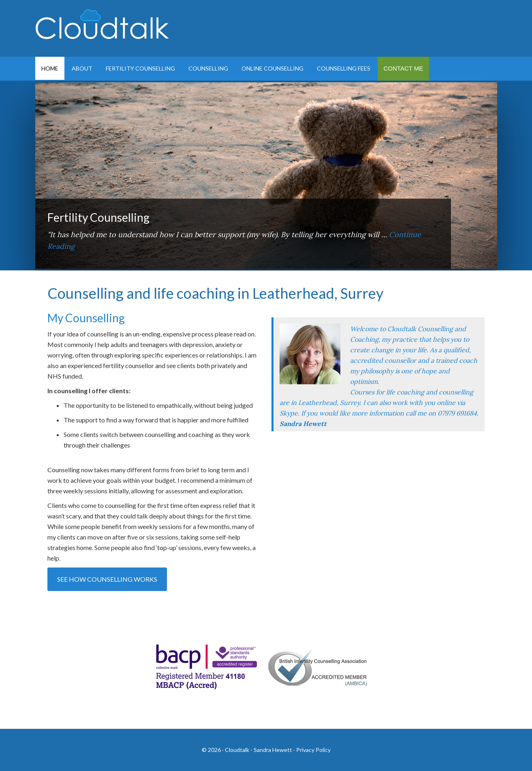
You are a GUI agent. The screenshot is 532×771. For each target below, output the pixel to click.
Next (483, 255)
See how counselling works (107, 579)
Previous (462, 255)
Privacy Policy (313, 750)
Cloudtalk (104, 28)
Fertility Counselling (98, 217)
